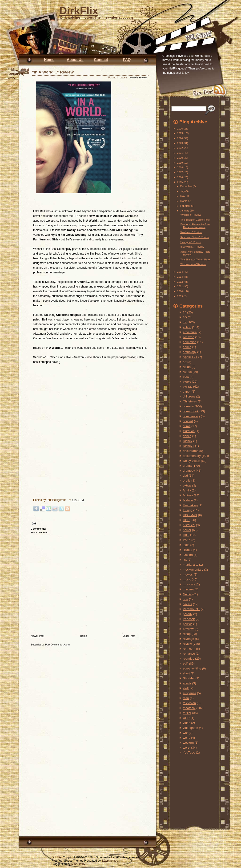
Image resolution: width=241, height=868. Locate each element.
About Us (75, 60)
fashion (188, 500)
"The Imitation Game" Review (196, 220)
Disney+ (189, 446)
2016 (180, 177)
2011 (180, 286)
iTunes (187, 550)
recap (187, 634)
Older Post (129, 636)
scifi (186, 663)
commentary (191, 416)
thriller (187, 713)
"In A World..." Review (53, 72)
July (183, 191)
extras (187, 485)
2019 (180, 163)
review (143, 77)
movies (188, 574)
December (187, 186)
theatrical (189, 708)
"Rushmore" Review (191, 232)
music (187, 579)
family (187, 490)
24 (185, 312)
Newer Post (38, 636)
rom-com (189, 649)
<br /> (47, 466)
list (185, 560)
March (184, 201)
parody (188, 614)
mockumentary (193, 570)
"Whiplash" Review (190, 215)
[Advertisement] (187, 787)
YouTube (189, 752)
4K (185, 322)
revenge (189, 639)
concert (188, 421)
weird (187, 738)
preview (188, 629)
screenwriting (192, 668)
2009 (180, 296)
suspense (189, 693)
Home (49, 60)
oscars (187, 604)
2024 (180, 138)
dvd (185, 476)
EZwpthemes (110, 861)
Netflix (187, 594)
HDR (186, 520)
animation (190, 342)
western (188, 743)
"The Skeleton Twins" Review (196, 260)
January (185, 211)
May (183, 196)
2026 (180, 129)
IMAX (187, 540)
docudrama (191, 451)
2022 (180, 148)
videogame (191, 728)
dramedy (189, 471)
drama (187, 466)
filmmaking (190, 505)
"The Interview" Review (193, 264)
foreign (188, 510)
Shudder (189, 678)
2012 (180, 282)
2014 (180, 272)
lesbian (188, 555)
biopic (187, 382)
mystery (188, 589)
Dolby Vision (191, 461)
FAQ (127, 60)
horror (187, 530)
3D (185, 317)
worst (187, 748)
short (186, 673)
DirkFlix (79, 11)
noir (185, 599)
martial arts (191, 565)
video (187, 723)
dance (187, 436)
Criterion (189, 431)
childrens (189, 396)
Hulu (186, 535)
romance (189, 654)
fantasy (188, 495)
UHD (186, 718)
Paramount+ (191, 609)
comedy (133, 77)
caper (187, 391)
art (185, 362)
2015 (180, 182)
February (186, 206)
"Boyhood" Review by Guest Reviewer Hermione (195, 226)
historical (189, 525)
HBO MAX (190, 515)
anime (187, 347)
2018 (180, 167)
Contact (101, 60)
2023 (180, 143)
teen (186, 698)
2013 (180, 277)
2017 (180, 172)
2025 (180, 133)
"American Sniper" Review (194, 237)
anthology (190, 352)
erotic (187, 481)
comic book (191, 411)
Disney (188, 441)
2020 (180, 158)
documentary (192, 456)
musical (188, 584)
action (187, 327)
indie (186, 545)
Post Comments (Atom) (57, 645)
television (189, 703)
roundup (189, 659)
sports (187, 683)
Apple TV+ (190, 357)
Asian (187, 367)
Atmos (187, 372)
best (186, 377)
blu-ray (188, 387)
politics (188, 624)
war (185, 733)
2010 (180, 291)
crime (187, 426)
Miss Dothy (78, 864)
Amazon (189, 337)
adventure (190, 332)
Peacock (189, 619)
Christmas (190, 401)
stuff (186, 688)
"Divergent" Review (190, 242)
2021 (180, 153)
